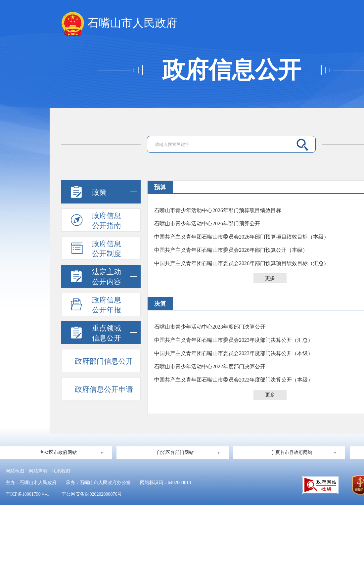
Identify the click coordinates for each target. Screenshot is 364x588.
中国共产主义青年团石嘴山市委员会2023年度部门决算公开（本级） (234, 353)
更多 (270, 278)
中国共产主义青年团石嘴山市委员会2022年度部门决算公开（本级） (234, 380)
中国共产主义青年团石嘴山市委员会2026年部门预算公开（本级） (231, 250)
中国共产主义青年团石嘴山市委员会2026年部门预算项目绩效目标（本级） (242, 237)
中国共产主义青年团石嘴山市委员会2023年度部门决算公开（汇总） (234, 340)
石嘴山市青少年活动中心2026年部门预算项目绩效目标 (218, 210)
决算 (160, 304)
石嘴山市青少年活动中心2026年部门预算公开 (207, 224)
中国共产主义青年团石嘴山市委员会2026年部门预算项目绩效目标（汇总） (242, 263)
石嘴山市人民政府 (119, 23)
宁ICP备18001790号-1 (27, 494)
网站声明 (38, 471)
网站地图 (15, 471)
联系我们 (61, 471)
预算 (160, 187)
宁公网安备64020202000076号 (92, 494)
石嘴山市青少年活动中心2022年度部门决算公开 (210, 366)
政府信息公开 (232, 70)
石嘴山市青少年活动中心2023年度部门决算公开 (210, 327)
